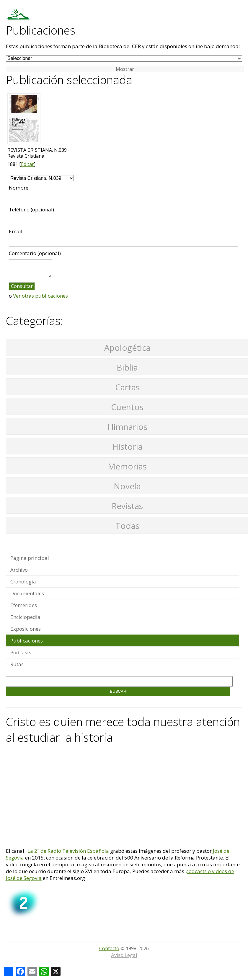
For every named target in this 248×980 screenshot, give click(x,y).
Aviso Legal (124, 955)
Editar (27, 164)
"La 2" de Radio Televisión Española (67, 851)
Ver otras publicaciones (40, 296)
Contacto (109, 948)
